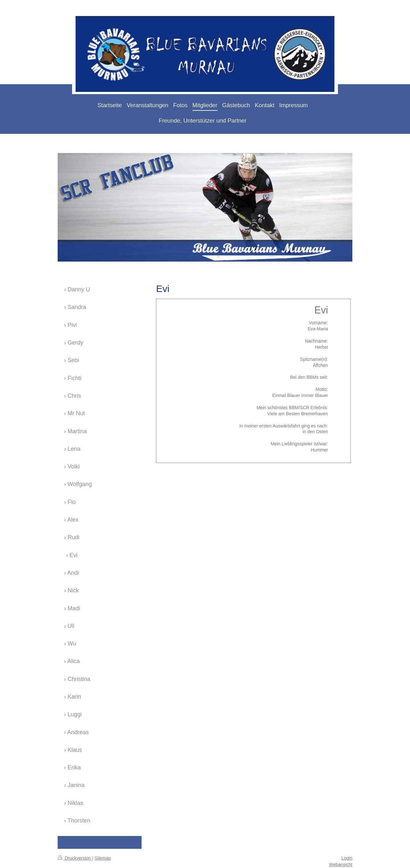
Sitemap (103, 858)
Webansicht (341, 864)
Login (347, 858)
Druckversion (75, 858)
